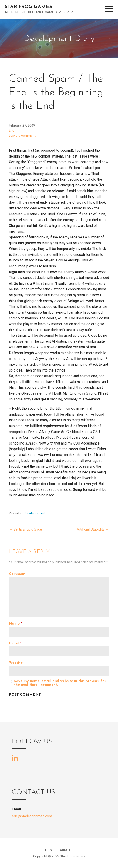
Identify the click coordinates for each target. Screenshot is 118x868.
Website (16, 663)
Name (15, 624)
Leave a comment (22, 136)
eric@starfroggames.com (32, 816)
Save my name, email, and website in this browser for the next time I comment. (60, 683)
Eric (12, 131)
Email (15, 643)
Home (50, 850)
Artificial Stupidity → (93, 529)
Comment (17, 574)
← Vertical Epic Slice (25, 529)
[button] (112, 12)
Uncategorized (34, 513)
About (65, 850)
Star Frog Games (28, 7)
